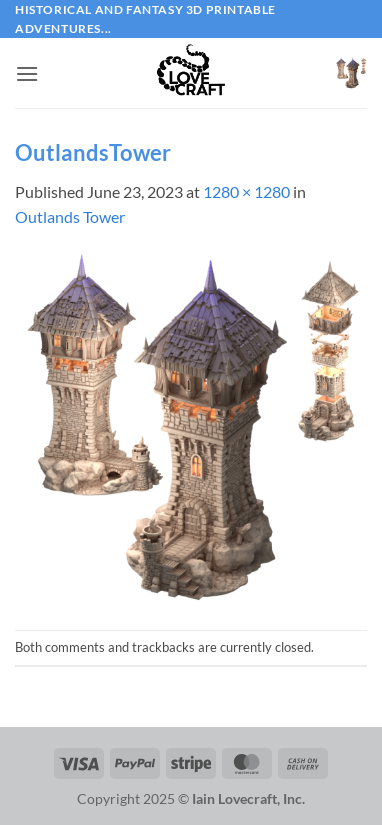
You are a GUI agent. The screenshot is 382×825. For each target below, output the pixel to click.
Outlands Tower (70, 216)
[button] (27, 73)
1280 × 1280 (246, 191)
